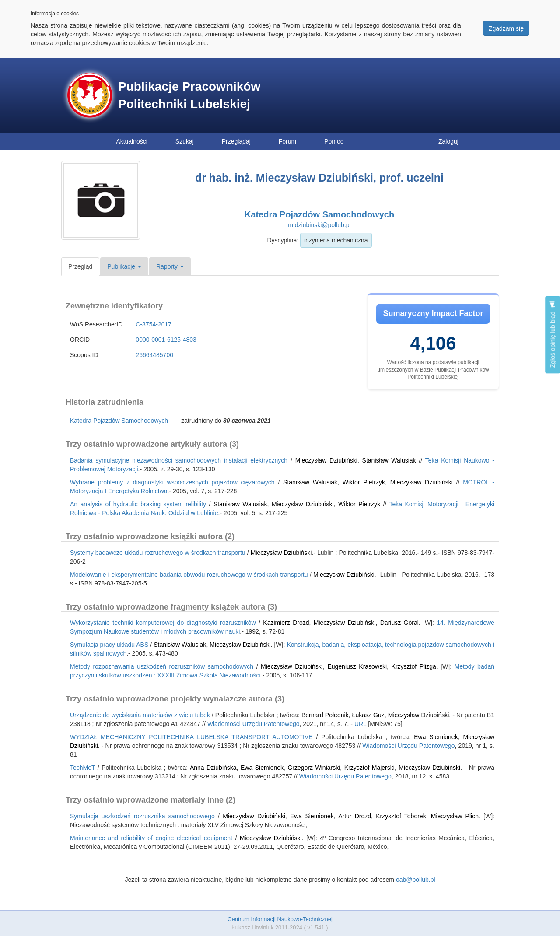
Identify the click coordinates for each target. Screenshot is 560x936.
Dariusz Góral (399, 623)
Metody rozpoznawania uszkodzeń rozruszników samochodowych (162, 666)
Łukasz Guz (368, 715)
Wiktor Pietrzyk (364, 482)
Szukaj (185, 141)
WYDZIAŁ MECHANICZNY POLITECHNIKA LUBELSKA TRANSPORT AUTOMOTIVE (191, 737)
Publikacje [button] (124, 266)
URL (360, 724)
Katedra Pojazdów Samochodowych (319, 214)
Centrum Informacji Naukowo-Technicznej (280, 919)
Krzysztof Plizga (414, 666)
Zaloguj (448, 141)
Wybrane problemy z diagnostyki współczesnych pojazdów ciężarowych (172, 482)
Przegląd (80, 266)
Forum (287, 141)
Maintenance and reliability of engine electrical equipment (151, 838)
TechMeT (82, 768)
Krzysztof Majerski (369, 768)
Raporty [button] (170, 266)
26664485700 (154, 355)
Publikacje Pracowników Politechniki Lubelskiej (189, 95)
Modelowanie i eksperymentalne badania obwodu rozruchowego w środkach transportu (189, 575)
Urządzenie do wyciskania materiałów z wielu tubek (140, 715)
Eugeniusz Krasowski (357, 666)
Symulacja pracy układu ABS (109, 645)
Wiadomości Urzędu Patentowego (254, 724)
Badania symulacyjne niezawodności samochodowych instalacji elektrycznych (179, 460)
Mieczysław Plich (455, 816)
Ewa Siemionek (436, 737)
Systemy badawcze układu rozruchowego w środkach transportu (158, 553)
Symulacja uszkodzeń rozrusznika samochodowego (142, 816)
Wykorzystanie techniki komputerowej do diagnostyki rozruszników (163, 623)
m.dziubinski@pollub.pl (319, 225)
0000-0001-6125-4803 (166, 340)
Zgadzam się (506, 28)
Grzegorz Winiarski (314, 768)
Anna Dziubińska (213, 768)
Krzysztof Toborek (401, 816)
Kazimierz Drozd (286, 623)
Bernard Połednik (325, 715)
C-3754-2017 (154, 324)
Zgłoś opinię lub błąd (553, 335)
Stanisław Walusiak (389, 460)
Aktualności (132, 141)
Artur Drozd (355, 816)
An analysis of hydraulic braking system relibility (138, 504)
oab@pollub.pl (416, 880)
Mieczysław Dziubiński (326, 460)
